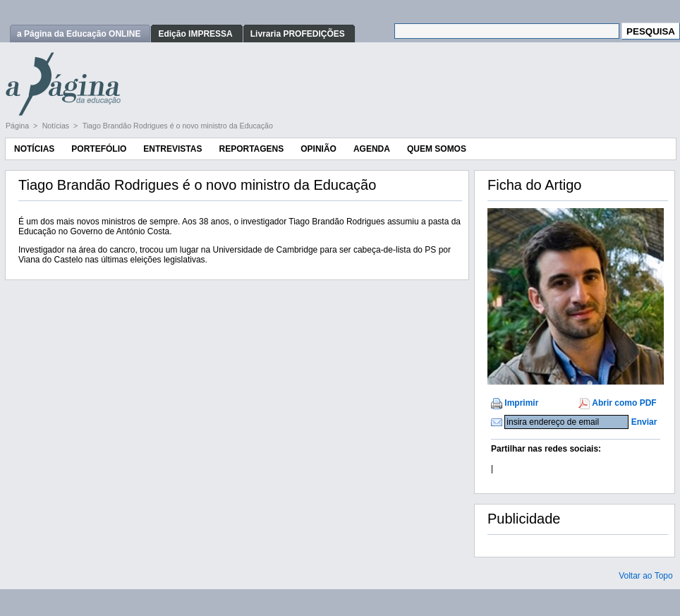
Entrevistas (172, 149)
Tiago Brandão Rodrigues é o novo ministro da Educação (178, 126)
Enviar (644, 422)
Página (18, 126)
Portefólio (99, 149)
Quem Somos (437, 149)
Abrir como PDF (624, 403)
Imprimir (521, 403)
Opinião (318, 149)
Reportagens (251, 149)
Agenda (372, 149)
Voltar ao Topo (646, 576)
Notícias (57, 126)
